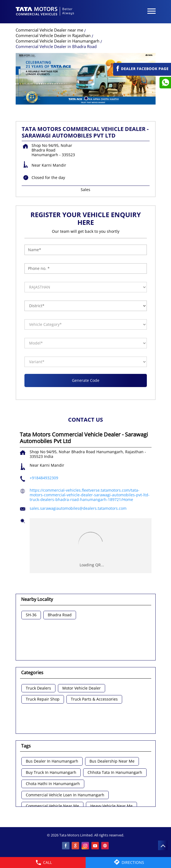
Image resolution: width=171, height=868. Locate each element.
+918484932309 (44, 478)
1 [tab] (86, 98)
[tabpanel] (86, 79)
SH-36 (31, 615)
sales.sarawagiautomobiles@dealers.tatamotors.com (78, 508)
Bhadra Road (60, 615)
